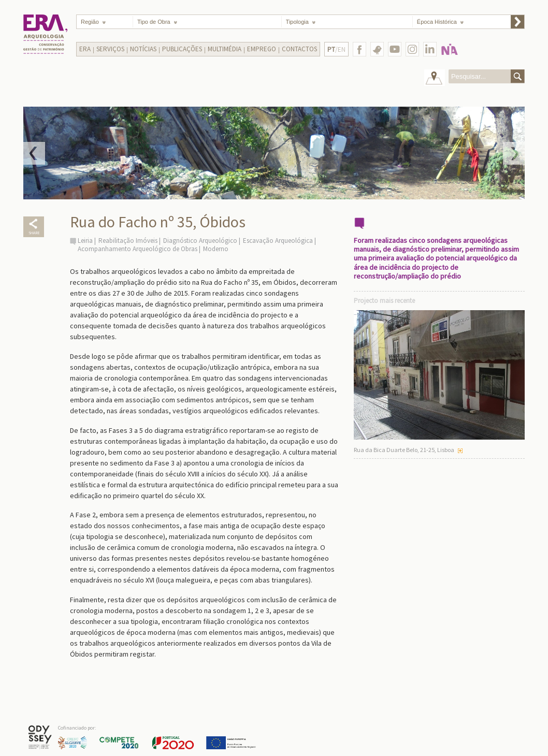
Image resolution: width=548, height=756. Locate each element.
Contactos (299, 49)
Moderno (216, 249)
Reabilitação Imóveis (128, 241)
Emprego (262, 49)
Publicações (182, 49)
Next (514, 153)
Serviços (110, 49)
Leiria (85, 241)
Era (85, 49)
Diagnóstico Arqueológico (200, 241)
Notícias (143, 49)
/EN (336, 49)
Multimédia (225, 49)
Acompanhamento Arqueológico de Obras (138, 249)
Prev (34, 153)
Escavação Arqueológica (278, 241)
